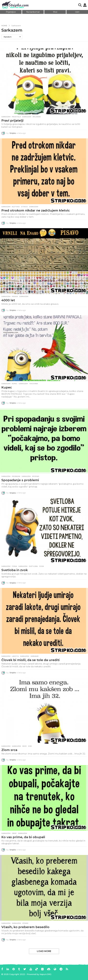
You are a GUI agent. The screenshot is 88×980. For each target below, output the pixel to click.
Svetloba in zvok (15, 570)
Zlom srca (9, 750)
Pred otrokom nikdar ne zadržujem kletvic (36, 210)
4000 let (8, 300)
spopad (36, 476)
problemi (16, 476)
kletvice (16, 207)
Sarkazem (6, 117)
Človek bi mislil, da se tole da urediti (30, 660)
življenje (37, 117)
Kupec (7, 387)
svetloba (33, 566)
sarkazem (27, 117)
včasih (25, 923)
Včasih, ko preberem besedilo (25, 927)
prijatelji (16, 117)
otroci (24, 207)
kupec (15, 384)
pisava (15, 296)
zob (30, 746)
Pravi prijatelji (12, 121)
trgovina (33, 384)
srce (24, 746)
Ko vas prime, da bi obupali (23, 837)
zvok (41, 566)
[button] (80, 5)
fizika (14, 566)
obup (14, 833)
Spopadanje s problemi (20, 480)
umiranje (35, 656)
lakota (15, 656)
